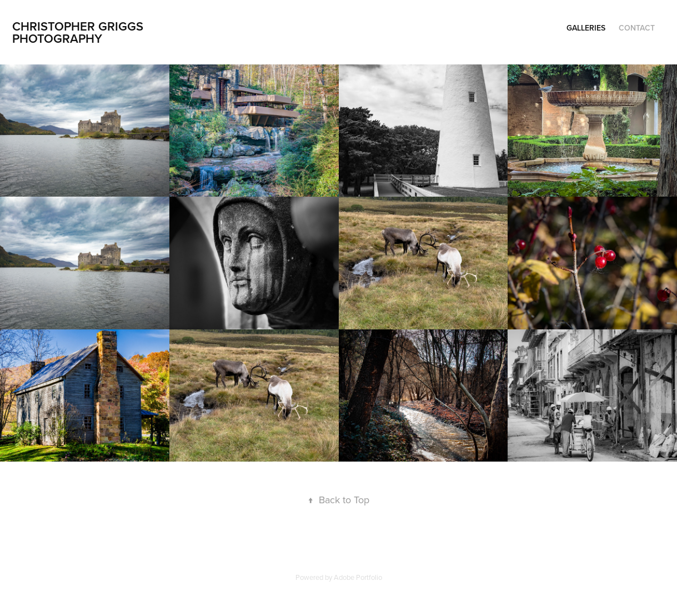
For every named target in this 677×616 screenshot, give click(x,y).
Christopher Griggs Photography (79, 32)
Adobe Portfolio (358, 577)
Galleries (586, 28)
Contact (637, 28)
